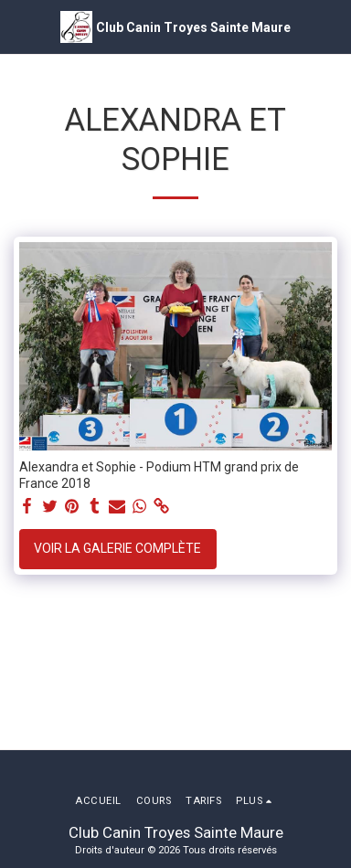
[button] (20, 26)
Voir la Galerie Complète (117, 548)
